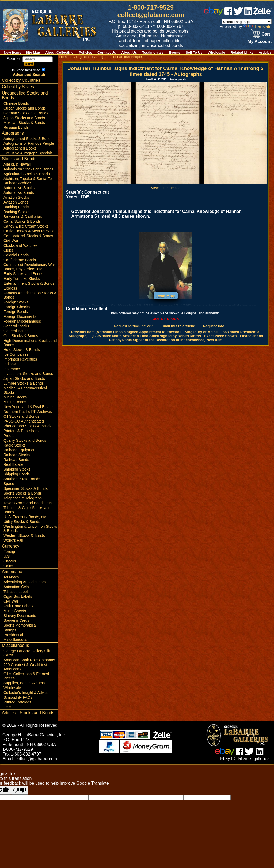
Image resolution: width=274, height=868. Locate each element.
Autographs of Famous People (29, 143)
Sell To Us (194, 52)
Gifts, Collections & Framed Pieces (26, 676)
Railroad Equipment (20, 450)
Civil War (11, 241)
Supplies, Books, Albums (24, 683)
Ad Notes (11, 577)
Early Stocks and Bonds (23, 274)
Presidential (13, 635)
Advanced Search (29, 75)
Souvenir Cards (16, 620)
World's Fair (13, 540)
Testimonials (153, 52)
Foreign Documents (20, 316)
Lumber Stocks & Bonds (24, 383)
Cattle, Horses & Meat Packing (29, 231)
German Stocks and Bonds (26, 113)
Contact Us (107, 52)
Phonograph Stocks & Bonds (27, 426)
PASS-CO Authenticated (24, 421)
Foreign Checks (17, 307)
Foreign (10, 552)
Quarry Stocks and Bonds (25, 440)
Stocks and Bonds (19, 159)
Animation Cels (16, 587)
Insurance (12, 369)
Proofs (9, 436)
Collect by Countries (21, 80)
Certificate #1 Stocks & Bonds (28, 236)
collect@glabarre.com (151, 15)
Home (64, 57)
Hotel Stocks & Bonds (22, 350)
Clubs (8, 250)
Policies (86, 52)
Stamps (10, 630)
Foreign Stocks (16, 302)
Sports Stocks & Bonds (23, 493)
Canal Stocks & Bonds (22, 221)
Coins (8, 566)
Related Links (242, 52)
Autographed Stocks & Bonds (28, 139)
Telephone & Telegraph (23, 498)
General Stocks (16, 326)
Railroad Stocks (17, 455)
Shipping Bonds (17, 474)
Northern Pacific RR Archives (28, 412)
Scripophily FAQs (18, 697)
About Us (129, 52)
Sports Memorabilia (20, 625)
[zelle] (262, 13)
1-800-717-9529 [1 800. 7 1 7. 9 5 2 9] (151, 7)
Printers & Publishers (21, 431)
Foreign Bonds (16, 312)
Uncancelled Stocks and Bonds (25, 95)
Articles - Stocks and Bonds (28, 713)
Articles (265, 52)
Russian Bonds (16, 127)
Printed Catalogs (17, 702)
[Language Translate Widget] (247, 22)
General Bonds (16, 331)
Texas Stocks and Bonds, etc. (28, 503)
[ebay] (214, 13)
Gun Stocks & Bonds (21, 336)
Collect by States (18, 87)
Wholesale (216, 52)
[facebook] (228, 13)
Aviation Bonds (16, 202)
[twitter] (238, 13)
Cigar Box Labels (18, 596)
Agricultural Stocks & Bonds (27, 174)
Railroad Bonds (16, 460)
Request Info (214, 326)
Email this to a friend (178, 326)
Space (9, 484)
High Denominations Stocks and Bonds (30, 343)
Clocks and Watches (20, 245)
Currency (11, 546)
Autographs (13, 133)
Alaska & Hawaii (17, 164)
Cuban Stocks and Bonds (25, 108)
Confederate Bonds (20, 260)
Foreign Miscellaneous (22, 321)
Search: (30, 59)
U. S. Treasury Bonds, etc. (25, 517)
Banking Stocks (16, 212)
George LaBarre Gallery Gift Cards (27, 653)
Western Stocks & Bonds (24, 535)
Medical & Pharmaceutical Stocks (25, 390)
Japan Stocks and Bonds (24, 118)
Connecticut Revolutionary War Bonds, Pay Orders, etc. (29, 267)
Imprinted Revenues (20, 359)
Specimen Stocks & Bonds (26, 488)
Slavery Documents (20, 616)
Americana (12, 572)
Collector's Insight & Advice (26, 693)
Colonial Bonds (16, 255)
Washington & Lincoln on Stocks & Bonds (30, 529)
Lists (7, 707)
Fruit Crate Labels (18, 606)
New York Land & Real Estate (28, 407)
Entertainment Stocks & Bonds (29, 283)
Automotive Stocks (19, 188)
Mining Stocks (15, 397)
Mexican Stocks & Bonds (24, 123)
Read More (166, 296)
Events (175, 52)
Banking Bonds (16, 207)
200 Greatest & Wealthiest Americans (25, 667)
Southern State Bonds (22, 479)
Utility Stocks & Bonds (22, 522)
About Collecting (59, 52)
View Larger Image (167, 186)
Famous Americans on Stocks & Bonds (30, 295)
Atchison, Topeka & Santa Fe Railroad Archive (28, 181)
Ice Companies (16, 354)
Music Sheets (15, 611)
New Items (12, 52)
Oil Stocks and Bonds (21, 416)
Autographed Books (20, 148)
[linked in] (248, 13)
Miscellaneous (15, 640)
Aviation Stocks (16, 197)
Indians (9, 364)
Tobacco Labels (16, 592)
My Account (260, 42)
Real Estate (13, 464)
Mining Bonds (15, 402)
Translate (257, 27)
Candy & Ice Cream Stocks (26, 226)
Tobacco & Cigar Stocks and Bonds (27, 510)
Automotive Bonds (19, 193)
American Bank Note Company (29, 660)
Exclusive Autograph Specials (28, 153)
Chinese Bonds (16, 103)
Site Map (33, 52)
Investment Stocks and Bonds (28, 374)
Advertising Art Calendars (25, 582)
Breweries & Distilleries (23, 217)
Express (10, 288)
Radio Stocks (14, 445)
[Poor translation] (20, 790)
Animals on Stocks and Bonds (28, 169)
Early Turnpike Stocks (22, 279)
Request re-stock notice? (134, 326)
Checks (10, 561)
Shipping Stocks (17, 469)
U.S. (7, 556)
